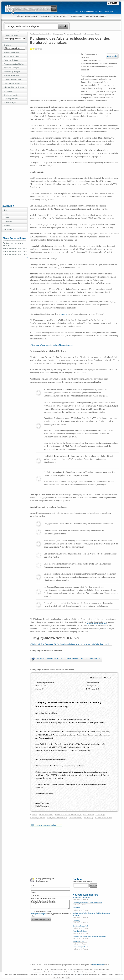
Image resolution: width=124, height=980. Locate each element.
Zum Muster (112, 56)
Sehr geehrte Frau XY (80, 942)
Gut (39, 49)
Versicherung (89, 818)
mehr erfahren (58, 977)
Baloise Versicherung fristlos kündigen (68, 814)
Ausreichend (34, 49)
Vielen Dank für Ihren (80, 931)
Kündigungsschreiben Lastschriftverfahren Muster (89, 936)
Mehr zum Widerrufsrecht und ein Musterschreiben (52, 345)
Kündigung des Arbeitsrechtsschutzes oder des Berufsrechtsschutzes (76, 34)
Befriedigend (35, 49)
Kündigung (76, 921)
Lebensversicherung (76, 818)
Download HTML (55, 659)
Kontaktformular (98, 965)
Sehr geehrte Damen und (81, 897)
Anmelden (113, 3)
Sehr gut (41, 49)
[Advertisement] (15, 154)
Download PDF (93, 659)
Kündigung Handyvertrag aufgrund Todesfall (87, 903)
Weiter (28, 257)
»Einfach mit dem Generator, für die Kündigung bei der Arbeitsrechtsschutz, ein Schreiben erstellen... (71, 644)
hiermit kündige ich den (80, 947)
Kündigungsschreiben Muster (57, 818)
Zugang (64, 314)
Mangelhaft (31, 49)
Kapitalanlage (100, 814)
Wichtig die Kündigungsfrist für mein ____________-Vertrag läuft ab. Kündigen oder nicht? (50, 904)
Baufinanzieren (89, 814)
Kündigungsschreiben (37, 34)
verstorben (76, 908)
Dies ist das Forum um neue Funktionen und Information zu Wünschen (13, 243)
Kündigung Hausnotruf (80, 926)
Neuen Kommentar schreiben (46, 825)
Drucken (41, 659)
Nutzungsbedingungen (38, 914)
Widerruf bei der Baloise (104, 818)
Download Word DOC (74, 659)
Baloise (49, 34)
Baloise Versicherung (46, 814)
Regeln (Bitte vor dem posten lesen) (15, 248)
